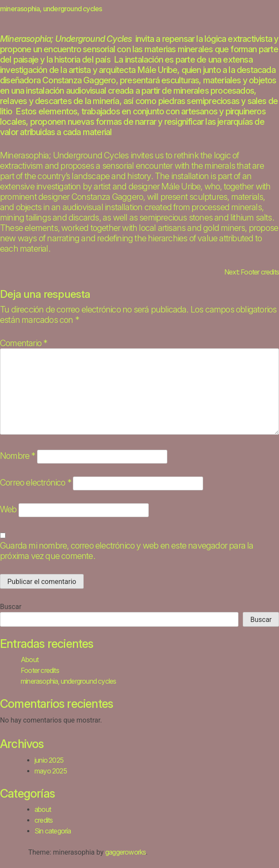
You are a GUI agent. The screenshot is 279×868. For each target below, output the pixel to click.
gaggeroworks (125, 852)
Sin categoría (53, 831)
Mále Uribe (157, 70)
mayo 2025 (51, 771)
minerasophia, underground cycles (68, 681)
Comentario (24, 343)
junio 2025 (49, 760)
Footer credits (40, 670)
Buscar (11, 607)
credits (44, 820)
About (30, 660)
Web (8, 509)
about (43, 809)
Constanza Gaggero (79, 80)
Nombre (18, 456)
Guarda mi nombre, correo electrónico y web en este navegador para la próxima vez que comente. (127, 551)
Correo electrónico (36, 483)
